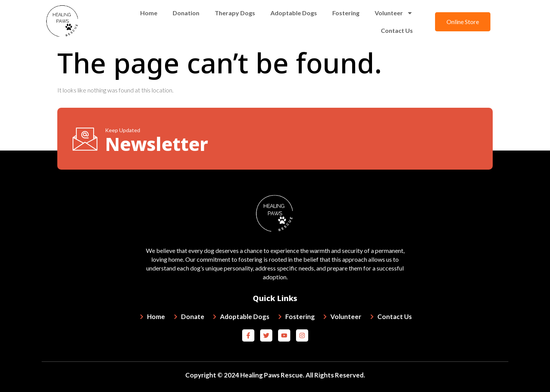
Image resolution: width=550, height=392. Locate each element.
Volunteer (394, 13)
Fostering (346, 13)
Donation (186, 13)
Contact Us (397, 30)
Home (149, 13)
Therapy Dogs (235, 13)
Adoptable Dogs (294, 13)
